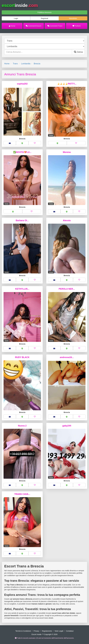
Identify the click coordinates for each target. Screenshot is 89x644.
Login (16, 18)
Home (12, 26)
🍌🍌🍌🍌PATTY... (67, 84)
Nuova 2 (22, 426)
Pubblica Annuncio (44, 12)
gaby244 (67, 426)
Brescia (37, 64)
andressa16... (67, 357)
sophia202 (22, 84)
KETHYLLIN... (22, 289)
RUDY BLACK (22, 357)
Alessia (67, 220)
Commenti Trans (55, 26)
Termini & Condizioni (23, 631)
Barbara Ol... (22, 220)
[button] (10, 143)
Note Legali (59, 631)
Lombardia (26, 64)
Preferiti (77, 26)
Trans (15, 64)
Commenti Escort (33, 26)
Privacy (36, 631)
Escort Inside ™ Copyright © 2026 (44, 634)
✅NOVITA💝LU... (22, 152)
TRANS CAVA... (22, 494)
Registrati (44, 18)
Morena (67, 152)
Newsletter (73, 18)
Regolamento (47, 631)
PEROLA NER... (67, 289)
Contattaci (70, 631)
